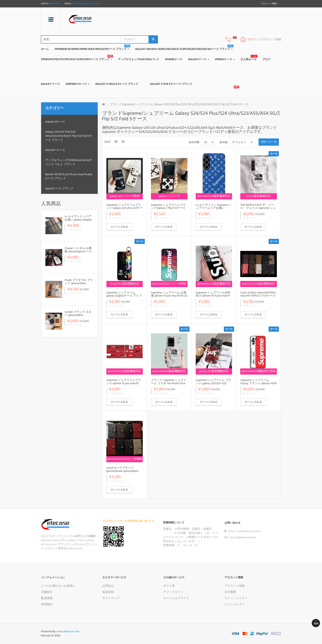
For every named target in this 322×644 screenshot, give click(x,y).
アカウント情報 (235, 586)
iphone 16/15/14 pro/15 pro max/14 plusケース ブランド (69, 177)
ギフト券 (169, 586)
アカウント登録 (271, 40)
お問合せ (108, 586)
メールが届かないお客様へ (58, 586)
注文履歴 (230, 592)
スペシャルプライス (176, 598)
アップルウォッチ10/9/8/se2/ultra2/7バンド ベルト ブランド (69, 162)
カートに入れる (119, 227)
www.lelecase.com (68, 632)
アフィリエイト (173, 592)
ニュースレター (235, 604)
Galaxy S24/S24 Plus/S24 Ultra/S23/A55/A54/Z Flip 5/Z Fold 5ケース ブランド (69, 136)
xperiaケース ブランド (59, 189)
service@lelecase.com (86, 4)
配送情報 (47, 598)
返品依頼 (108, 592)
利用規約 (47, 604)
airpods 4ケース (55, 122)
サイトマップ (111, 598)
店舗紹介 (47, 592)
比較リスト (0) (269, 142)
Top (316, 623)
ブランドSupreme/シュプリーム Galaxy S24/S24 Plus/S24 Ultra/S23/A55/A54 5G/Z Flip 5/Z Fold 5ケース (179, 105)
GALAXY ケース (55, 150)
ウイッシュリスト (236, 598)
